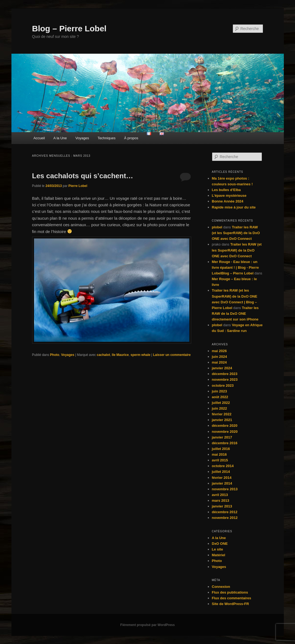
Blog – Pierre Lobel (69, 28)
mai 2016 (219, 454)
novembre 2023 (225, 380)
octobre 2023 (223, 386)
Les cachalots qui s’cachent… (83, 176)
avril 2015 (220, 460)
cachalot (103, 355)
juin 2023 (220, 391)
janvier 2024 (222, 368)
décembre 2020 (225, 426)
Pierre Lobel (78, 186)
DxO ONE (220, 544)
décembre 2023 (225, 374)
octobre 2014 (223, 466)
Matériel (219, 555)
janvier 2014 (222, 483)
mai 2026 (219, 351)
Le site (218, 549)
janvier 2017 (222, 437)
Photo (55, 355)
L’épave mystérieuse (229, 196)
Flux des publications (230, 592)
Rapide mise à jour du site (234, 207)
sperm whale (140, 355)
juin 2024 (220, 357)
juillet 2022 (221, 403)
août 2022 (220, 397)
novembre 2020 (225, 432)
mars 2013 (221, 501)
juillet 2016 (221, 449)
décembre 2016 (225, 443)
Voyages (82, 138)
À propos (131, 138)
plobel (217, 227)
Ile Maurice (120, 355)
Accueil (39, 138)
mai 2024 (219, 362)
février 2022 (222, 414)
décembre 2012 (225, 512)
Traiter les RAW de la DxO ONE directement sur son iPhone (235, 314)
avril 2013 (220, 495)
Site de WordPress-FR (230, 604)
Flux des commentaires (232, 598)
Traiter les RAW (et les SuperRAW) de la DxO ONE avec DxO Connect (236, 233)
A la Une (60, 138)
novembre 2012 (225, 518)
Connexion (221, 587)
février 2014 (222, 478)
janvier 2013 (222, 506)
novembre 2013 (225, 489)
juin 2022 (220, 408)
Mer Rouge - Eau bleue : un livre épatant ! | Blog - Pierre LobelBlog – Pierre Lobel (235, 267)
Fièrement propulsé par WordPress (148, 625)
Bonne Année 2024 (228, 201)
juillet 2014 (221, 472)
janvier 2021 (222, 420)
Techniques (107, 138)
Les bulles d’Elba (226, 190)
